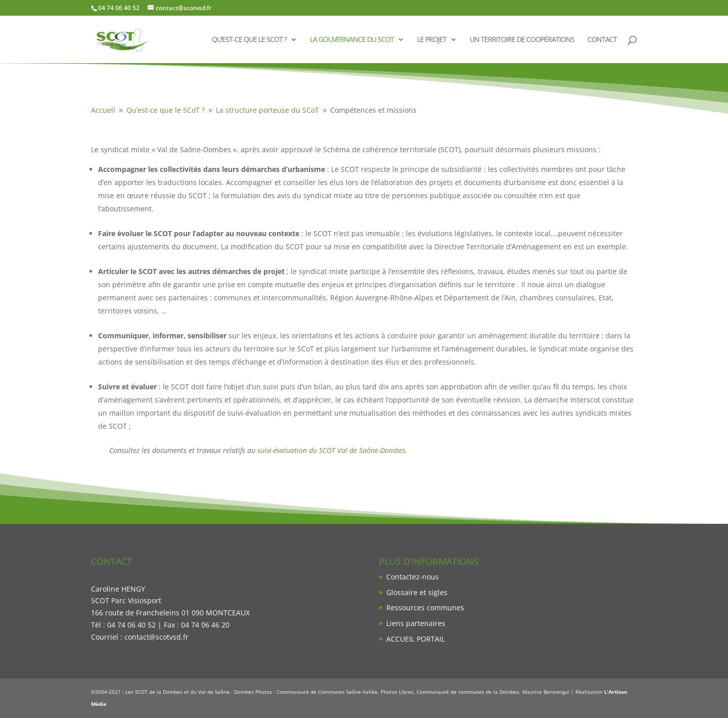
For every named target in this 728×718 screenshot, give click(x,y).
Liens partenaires (416, 623)
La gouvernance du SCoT (352, 40)
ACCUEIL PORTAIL (416, 639)
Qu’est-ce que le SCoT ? (249, 40)
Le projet (432, 40)
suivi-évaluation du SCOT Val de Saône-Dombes (331, 450)
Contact (602, 40)
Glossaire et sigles (417, 592)
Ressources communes (425, 608)
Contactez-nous (413, 577)
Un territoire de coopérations (522, 40)
